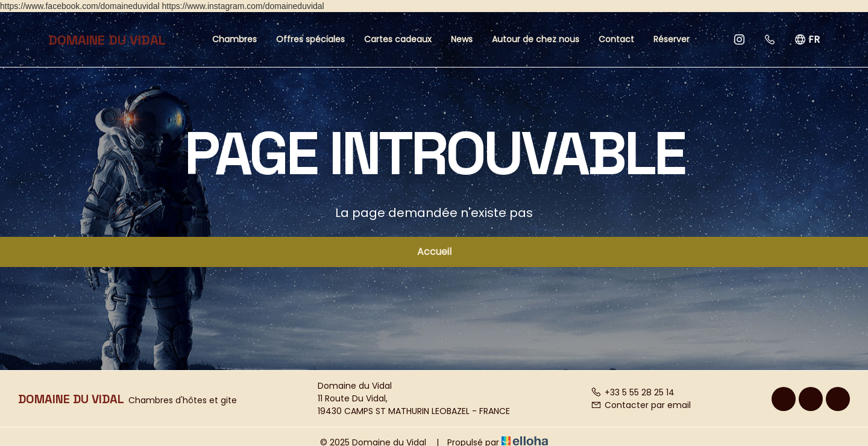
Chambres (234, 39)
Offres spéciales (310, 39)
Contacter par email (641, 405)
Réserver (671, 39)
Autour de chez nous (536, 39)
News (462, 39)
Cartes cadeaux (398, 39)
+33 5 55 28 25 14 (633, 392)
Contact (616, 39)
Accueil (434, 252)
